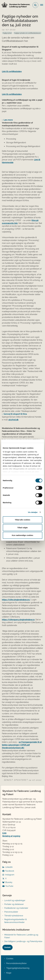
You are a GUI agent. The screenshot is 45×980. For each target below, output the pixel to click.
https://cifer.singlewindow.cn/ (16, 600)
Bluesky (9, 882)
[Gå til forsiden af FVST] (15, 5)
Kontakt (7, 947)
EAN (4, 833)
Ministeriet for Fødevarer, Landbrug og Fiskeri (21, 936)
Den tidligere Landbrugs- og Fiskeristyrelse (23, 941)
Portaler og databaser (14, 904)
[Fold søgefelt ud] (35, 5)
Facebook (10, 871)
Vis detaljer (33, 512)
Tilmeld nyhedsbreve (14, 916)
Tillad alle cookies (22, 520)
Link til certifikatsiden (12, 71)
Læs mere (8, 120)
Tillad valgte (22, 528)
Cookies (10, 959)
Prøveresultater (11, 912)
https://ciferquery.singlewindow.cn (18, 620)
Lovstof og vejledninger (15, 900)
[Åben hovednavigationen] (43, 5)
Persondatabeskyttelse (16, 963)
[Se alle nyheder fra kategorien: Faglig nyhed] (7, 33)
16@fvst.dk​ (13, 420)
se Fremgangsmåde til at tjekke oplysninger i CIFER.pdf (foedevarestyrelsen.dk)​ (22, 745)
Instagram (10, 875)
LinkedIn (9, 867)
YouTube (9, 886)
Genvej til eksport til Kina (15, 414)
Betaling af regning (11, 836)
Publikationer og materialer (16, 908)
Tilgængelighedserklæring (18, 968)
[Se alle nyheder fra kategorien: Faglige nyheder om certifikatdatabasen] (27, 33)
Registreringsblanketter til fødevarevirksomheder (15, 921)
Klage (9, 973)
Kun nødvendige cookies (23, 535)
